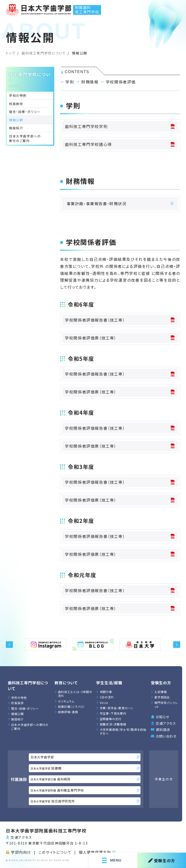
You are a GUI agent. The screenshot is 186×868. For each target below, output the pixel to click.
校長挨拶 (16, 104)
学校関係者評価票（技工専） (120, 338)
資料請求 (163, 730)
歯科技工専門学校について (44, 53)
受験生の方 (162, 860)
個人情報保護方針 (95, 852)
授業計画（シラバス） (71, 706)
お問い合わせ (166, 736)
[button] (9, 645)
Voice (104, 703)
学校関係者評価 (121, 82)
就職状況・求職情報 (113, 724)
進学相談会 (162, 697)
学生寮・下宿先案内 (113, 713)
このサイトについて (55, 852)
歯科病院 (85, 779)
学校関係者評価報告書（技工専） (120, 320)
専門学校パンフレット (166, 705)
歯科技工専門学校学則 (120, 126)
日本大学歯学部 (85, 757)
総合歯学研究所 (85, 801)
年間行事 (106, 692)
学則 (70, 82)
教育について (66, 683)
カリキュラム (66, 701)
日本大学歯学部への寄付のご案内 (25, 139)
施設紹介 (16, 128)
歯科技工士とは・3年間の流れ (75, 694)
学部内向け (21, 852)
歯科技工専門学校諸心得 (120, 144)
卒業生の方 (164, 779)
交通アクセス (166, 723)
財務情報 (90, 82)
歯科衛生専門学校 (85, 790)
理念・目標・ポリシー (25, 112)
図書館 (85, 768)
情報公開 (17, 714)
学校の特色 (18, 95)
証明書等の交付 (111, 719)
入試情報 (160, 692)
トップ (11, 53)
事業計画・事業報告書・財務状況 (120, 204)
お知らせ (162, 717)
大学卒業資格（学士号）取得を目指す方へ (123, 731)
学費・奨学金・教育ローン (117, 708)
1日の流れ (107, 697)
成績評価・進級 (68, 712)
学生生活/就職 (109, 683)
